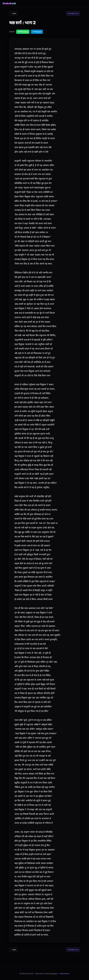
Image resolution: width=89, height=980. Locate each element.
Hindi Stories (65, 974)
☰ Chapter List (72, 14)
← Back (14, 14)
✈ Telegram (37, 32)
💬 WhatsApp (23, 32)
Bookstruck (9, 3)
